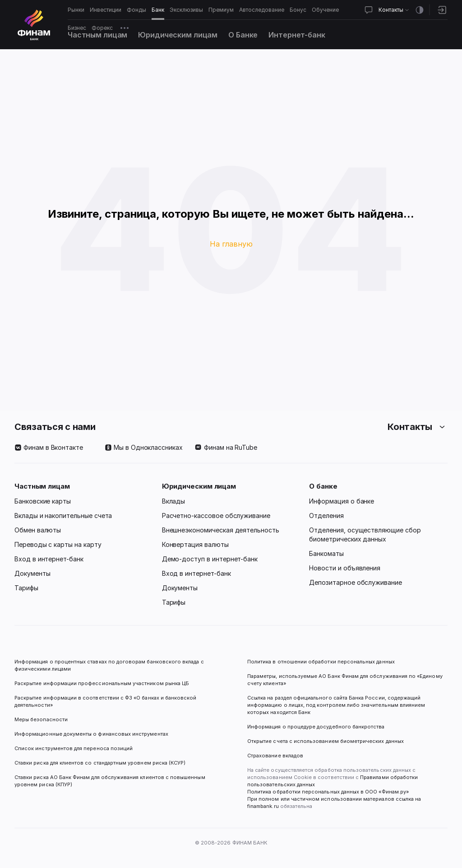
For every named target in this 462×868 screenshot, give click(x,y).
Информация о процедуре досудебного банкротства (316, 730)
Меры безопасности (41, 719)
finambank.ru (263, 806)
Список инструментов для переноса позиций (74, 748)
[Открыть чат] (369, 10)
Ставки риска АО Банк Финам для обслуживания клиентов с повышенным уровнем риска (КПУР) (111, 781)
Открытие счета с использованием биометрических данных (326, 741)
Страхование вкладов (275, 756)
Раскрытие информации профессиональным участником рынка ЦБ (102, 683)
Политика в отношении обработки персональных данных (321, 662)
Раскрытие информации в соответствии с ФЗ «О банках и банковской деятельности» (106, 701)
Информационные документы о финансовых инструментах (91, 734)
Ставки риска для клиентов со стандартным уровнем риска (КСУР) (100, 763)
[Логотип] (34, 25)
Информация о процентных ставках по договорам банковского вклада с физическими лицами (110, 665)
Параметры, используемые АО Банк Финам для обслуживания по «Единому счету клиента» (346, 680)
